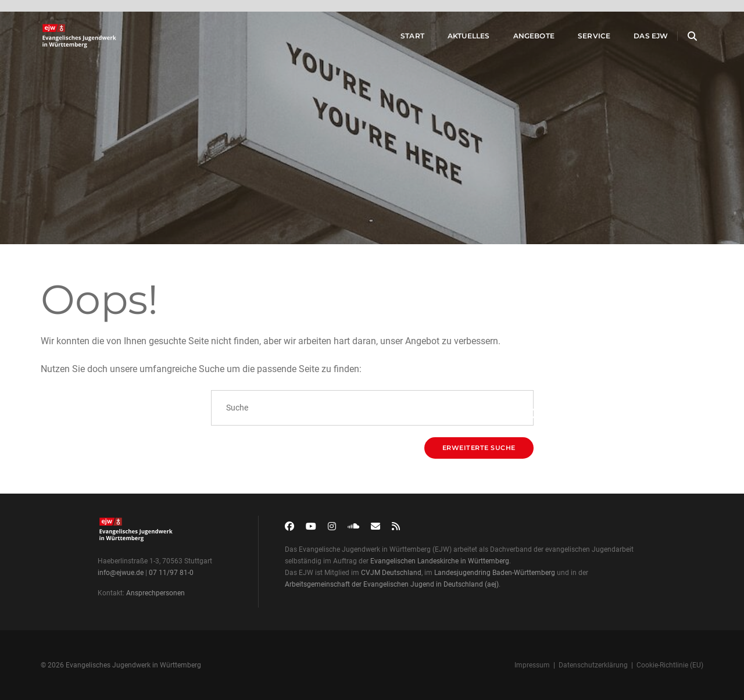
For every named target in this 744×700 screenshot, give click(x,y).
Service (580, 40)
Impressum (532, 665)
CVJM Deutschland (391, 573)
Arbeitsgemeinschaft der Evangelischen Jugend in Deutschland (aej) (392, 584)
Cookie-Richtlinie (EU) (670, 665)
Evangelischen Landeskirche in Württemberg (440, 561)
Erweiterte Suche (479, 448)
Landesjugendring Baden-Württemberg (495, 573)
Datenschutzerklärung (593, 665)
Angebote (519, 40)
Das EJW (637, 40)
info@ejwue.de (121, 573)
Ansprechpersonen (155, 593)
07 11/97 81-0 (171, 573)
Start (398, 40)
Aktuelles (454, 40)
